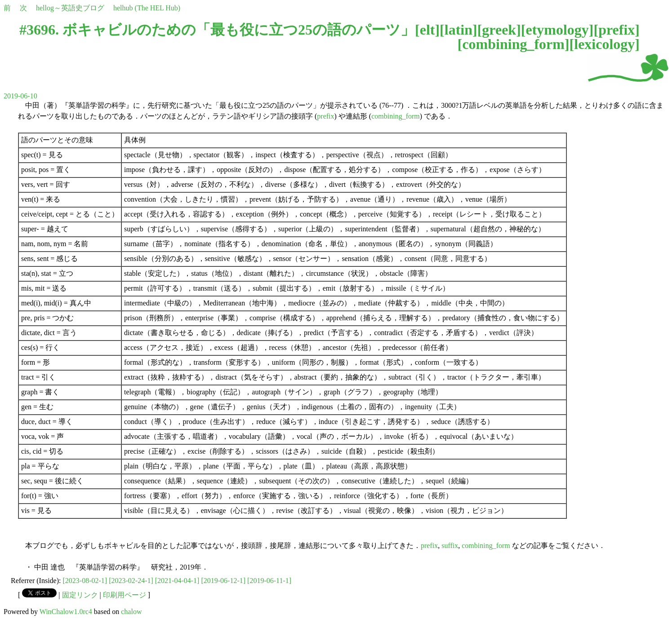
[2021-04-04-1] (177, 581)
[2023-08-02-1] (85, 581)
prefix (616, 30)
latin (458, 30)
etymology (557, 30)
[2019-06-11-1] (269, 581)
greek (499, 30)
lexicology (604, 44)
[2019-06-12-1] (223, 581)
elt (427, 30)
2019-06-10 (20, 96)
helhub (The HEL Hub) (147, 8)
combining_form (513, 44)
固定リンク (80, 595)
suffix (450, 546)
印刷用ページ (125, 595)
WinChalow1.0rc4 (66, 612)
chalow (131, 612)
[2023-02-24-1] (131, 581)
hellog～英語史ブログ (70, 8)
